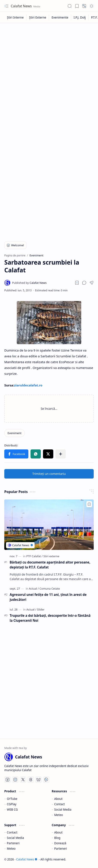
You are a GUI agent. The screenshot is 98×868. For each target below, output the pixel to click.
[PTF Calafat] (34, 556)
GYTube (12, 799)
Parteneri (13, 843)
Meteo (59, 815)
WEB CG (12, 809)
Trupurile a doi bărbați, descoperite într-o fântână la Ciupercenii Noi (50, 618)
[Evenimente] (60, 17)
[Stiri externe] (51, 556)
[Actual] (34, 589)
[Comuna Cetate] (50, 589)
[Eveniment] (15, 433)
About (58, 799)
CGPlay (12, 804)
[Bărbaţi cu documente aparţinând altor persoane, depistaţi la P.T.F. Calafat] (49, 525)
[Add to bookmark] (89, 504)
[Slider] (41, 609)
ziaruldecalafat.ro (28, 385)
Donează (60, 843)
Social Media (63, 809)
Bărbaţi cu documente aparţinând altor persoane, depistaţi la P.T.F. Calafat (50, 565)
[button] (6, 6)
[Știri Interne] (15, 17)
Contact (59, 804)
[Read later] (77, 283)
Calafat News (22, 6)
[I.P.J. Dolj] (80, 17)
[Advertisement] (49, 77)
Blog (57, 838)
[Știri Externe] (38, 17)
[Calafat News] (29, 283)
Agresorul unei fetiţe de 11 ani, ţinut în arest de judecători (48, 597)
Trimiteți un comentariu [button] (49, 474)
